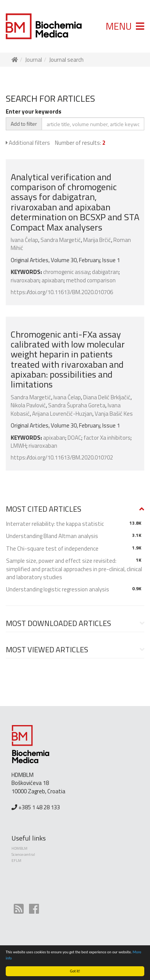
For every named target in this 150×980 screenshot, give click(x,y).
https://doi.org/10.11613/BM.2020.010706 (62, 292)
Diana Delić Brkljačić (107, 397)
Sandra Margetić (61, 240)
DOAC (74, 438)
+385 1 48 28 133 (39, 807)
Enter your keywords (34, 111)
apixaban (53, 280)
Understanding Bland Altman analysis (52, 536)
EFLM (16, 861)
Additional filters (28, 143)
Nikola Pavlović (28, 405)
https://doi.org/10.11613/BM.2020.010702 (62, 457)
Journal (34, 60)
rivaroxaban (25, 280)
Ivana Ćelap (24, 240)
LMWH (19, 446)
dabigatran (105, 272)
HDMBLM (19, 848)
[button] (75, 509)
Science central (23, 854)
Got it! (75, 971)
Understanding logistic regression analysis (58, 589)
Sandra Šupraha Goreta (77, 405)
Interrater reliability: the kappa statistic (55, 524)
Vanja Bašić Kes (114, 414)
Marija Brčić (97, 240)
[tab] (75, 509)
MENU (125, 26)
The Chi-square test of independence (52, 548)
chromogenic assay (66, 272)
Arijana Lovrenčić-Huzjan (62, 414)
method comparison (91, 280)
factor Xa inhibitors (107, 438)
